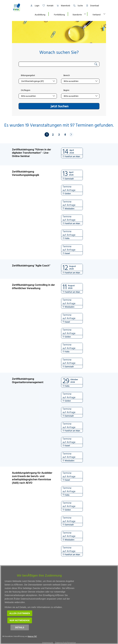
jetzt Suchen (60, 106)
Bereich (67, 75)
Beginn (66, 90)
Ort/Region (26, 90)
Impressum (48, 643)
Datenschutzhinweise (65, 643)
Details (20, 627)
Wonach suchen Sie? (59, 52)
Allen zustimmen (20, 613)
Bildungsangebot (28, 75)
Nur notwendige (20, 620)
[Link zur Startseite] (20, 7)
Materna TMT (32, 636)
